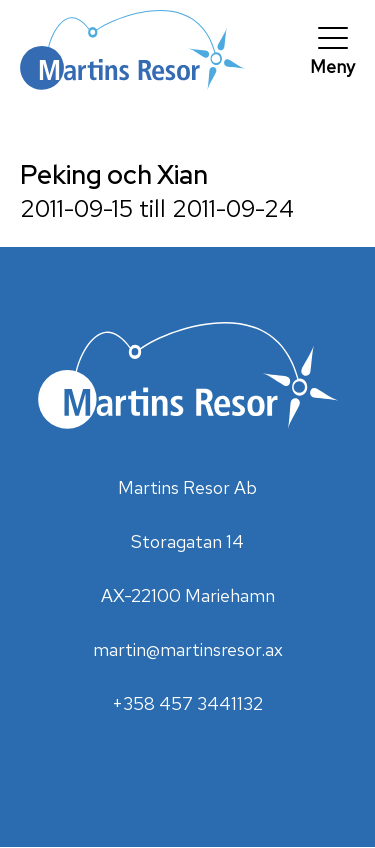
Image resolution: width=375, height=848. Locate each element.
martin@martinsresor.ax (188, 649)
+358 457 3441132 (187, 703)
